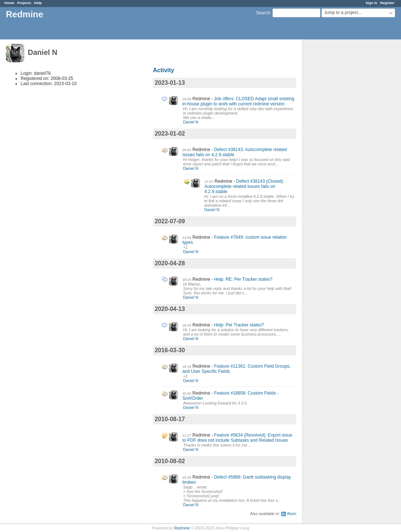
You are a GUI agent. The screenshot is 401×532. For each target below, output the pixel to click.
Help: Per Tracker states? (239, 325)
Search (263, 13)
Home (9, 3)
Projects (24, 3)
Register (387, 3)
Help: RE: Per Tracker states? (243, 279)
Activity (163, 70)
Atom (291, 514)
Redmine (182, 528)
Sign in (372, 3)
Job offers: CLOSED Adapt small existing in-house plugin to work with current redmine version (238, 101)
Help (38, 3)
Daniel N (191, 122)
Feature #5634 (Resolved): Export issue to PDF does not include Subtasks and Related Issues (237, 438)
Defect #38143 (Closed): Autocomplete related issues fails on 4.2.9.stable (244, 186)
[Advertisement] (339, 155)
